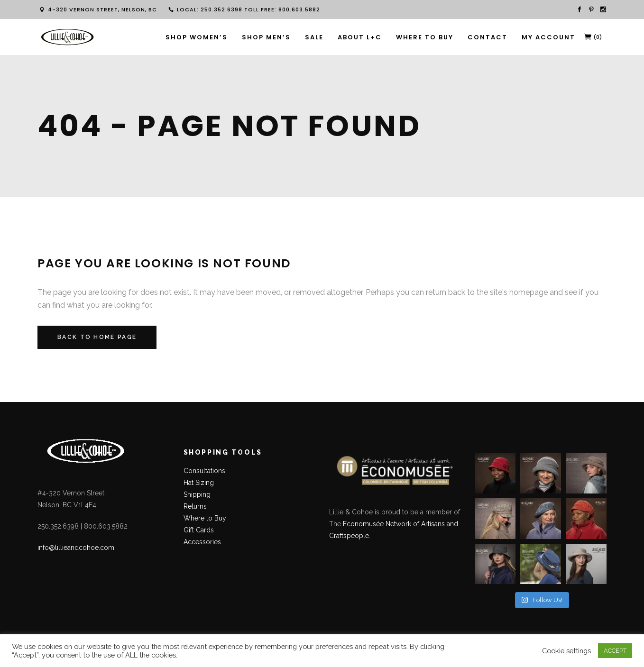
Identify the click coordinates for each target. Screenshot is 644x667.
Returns (195, 506)
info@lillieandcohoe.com (76, 548)
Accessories (202, 542)
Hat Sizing (199, 483)
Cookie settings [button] (566, 651)
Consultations (205, 471)
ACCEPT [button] (615, 651)
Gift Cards (199, 530)
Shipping (197, 494)
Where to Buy (205, 518)
